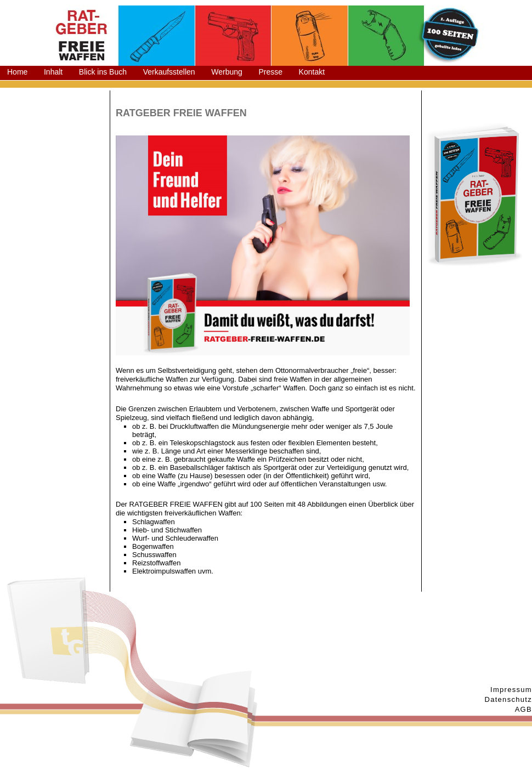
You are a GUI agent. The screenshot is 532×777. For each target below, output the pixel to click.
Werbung (227, 72)
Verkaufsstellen (169, 72)
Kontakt (312, 72)
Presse (270, 72)
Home (17, 72)
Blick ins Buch (103, 72)
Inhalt (53, 72)
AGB (523, 709)
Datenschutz (508, 699)
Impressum (511, 690)
